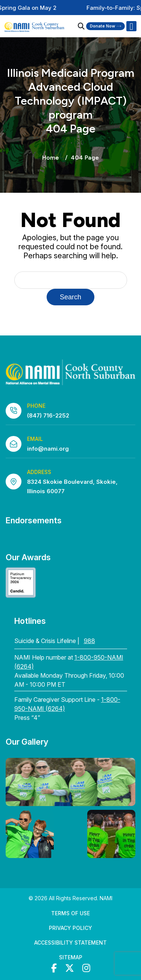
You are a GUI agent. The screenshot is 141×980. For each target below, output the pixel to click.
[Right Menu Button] (131, 26)
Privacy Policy (70, 928)
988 (89, 641)
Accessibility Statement (70, 943)
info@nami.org (48, 449)
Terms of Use (70, 913)
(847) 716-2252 (48, 415)
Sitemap (71, 957)
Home (51, 158)
